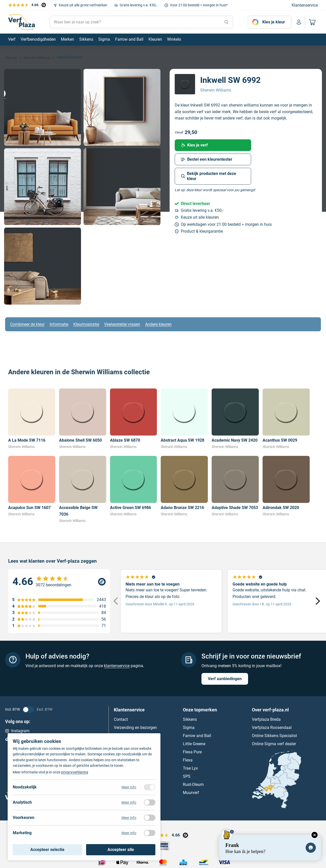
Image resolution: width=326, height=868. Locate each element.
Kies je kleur (274, 22)
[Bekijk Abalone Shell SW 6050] (83, 419)
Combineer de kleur (27, 324)
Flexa (188, 760)
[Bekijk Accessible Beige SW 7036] (83, 490)
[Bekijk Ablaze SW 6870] (134, 419)
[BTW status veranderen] (28, 710)
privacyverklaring (75, 772)
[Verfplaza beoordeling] (59, 582)
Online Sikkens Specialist (274, 736)
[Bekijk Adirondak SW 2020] (286, 486)
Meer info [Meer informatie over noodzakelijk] (129, 787)
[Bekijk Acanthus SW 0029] (286, 419)
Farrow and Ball (197, 736)
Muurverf (191, 793)
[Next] (317, 601)
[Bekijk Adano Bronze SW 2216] (184, 486)
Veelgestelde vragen (122, 324)
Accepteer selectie (47, 850)
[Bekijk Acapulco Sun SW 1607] (32, 486)
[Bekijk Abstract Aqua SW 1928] (184, 419)
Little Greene (194, 744)
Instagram (17, 731)
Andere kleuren (158, 324)
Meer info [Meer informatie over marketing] (129, 833)
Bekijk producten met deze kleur (209, 176)
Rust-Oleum (193, 784)
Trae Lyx (190, 768)
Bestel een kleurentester (207, 159)
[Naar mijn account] (299, 22)
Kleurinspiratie (86, 324)
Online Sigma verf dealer (274, 744)
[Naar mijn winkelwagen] (311, 22)
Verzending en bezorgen (135, 728)
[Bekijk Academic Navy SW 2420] (235, 419)
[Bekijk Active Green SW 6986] (134, 486)
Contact (121, 719)
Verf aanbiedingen (225, 679)
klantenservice (117, 666)
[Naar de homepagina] (22, 22)
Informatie (59, 324)
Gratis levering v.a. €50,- (139, 5)
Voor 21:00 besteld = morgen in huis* (199, 5)
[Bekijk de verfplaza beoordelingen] (27, 5)
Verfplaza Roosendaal (272, 728)
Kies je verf (194, 145)
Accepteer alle (121, 850)
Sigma (189, 728)
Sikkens (190, 719)
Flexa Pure (192, 752)
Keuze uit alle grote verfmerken (83, 5)
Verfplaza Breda (266, 719)
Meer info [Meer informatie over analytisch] (129, 802)
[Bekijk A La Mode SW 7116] (32, 419)
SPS (187, 776)
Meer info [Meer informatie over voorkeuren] (129, 818)
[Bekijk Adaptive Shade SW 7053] (235, 486)
